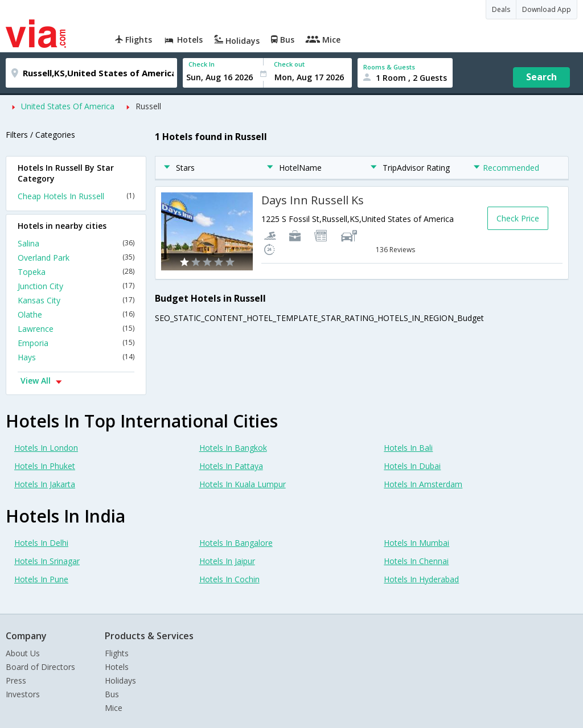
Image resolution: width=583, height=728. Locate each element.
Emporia (76, 343)
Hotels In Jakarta (45, 484)
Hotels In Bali (408, 448)
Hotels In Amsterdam (423, 484)
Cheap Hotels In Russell (76, 196)
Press (16, 680)
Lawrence (76, 329)
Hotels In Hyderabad (421, 579)
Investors (23, 694)
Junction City (76, 286)
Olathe (76, 314)
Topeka (76, 272)
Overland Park (76, 258)
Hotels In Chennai (416, 561)
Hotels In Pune (41, 579)
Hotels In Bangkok (233, 448)
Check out (289, 64)
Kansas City (76, 300)
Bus (112, 694)
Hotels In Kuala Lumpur (243, 484)
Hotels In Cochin (229, 579)
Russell (148, 106)
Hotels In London (46, 448)
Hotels (117, 667)
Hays (76, 357)
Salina (76, 243)
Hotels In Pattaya (231, 466)
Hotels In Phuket (45, 466)
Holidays (120, 680)
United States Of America (68, 106)
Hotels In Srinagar (47, 561)
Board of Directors (40, 667)
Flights (117, 653)
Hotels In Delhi (41, 543)
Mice (114, 708)
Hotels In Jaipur (227, 561)
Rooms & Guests (389, 67)
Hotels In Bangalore (236, 543)
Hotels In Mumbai (416, 543)
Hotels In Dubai (412, 466)
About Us (23, 653)
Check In (202, 64)
